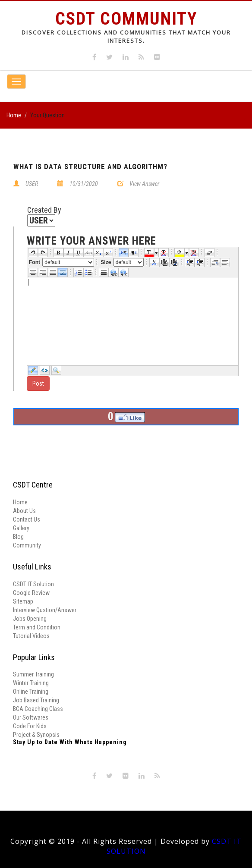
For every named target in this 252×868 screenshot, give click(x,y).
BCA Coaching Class (38, 709)
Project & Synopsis (36, 735)
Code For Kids (30, 726)
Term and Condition (37, 627)
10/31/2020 (84, 184)
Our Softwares (31, 717)
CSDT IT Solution (33, 584)
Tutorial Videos (31, 636)
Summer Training (33, 674)
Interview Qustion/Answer (45, 610)
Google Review (31, 593)
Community (27, 545)
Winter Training (31, 683)
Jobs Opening (30, 619)
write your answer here (91, 241)
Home (14, 115)
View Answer (144, 184)
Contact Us (27, 519)
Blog (18, 537)
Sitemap (23, 601)
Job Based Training (36, 700)
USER (32, 184)
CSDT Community (126, 19)
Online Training (31, 692)
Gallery (21, 528)
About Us (24, 511)
